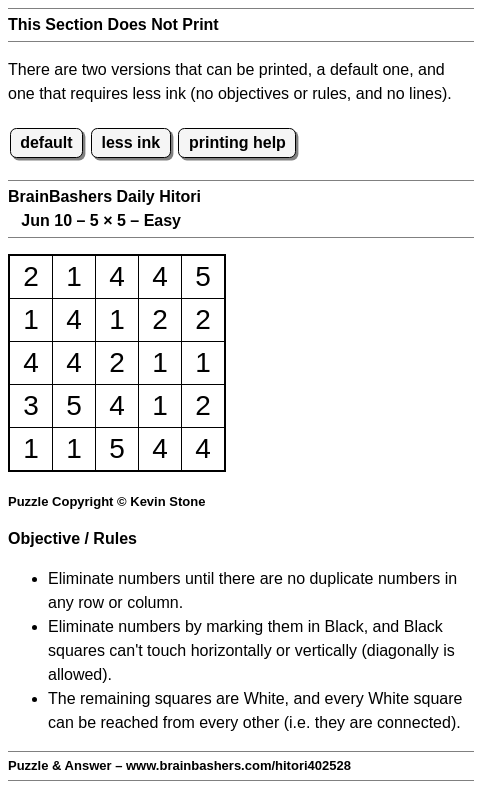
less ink (130, 142)
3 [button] (31, 405)
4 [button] (117, 276)
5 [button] (203, 276)
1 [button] (74, 276)
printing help (237, 142)
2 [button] (31, 276)
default (46, 142)
